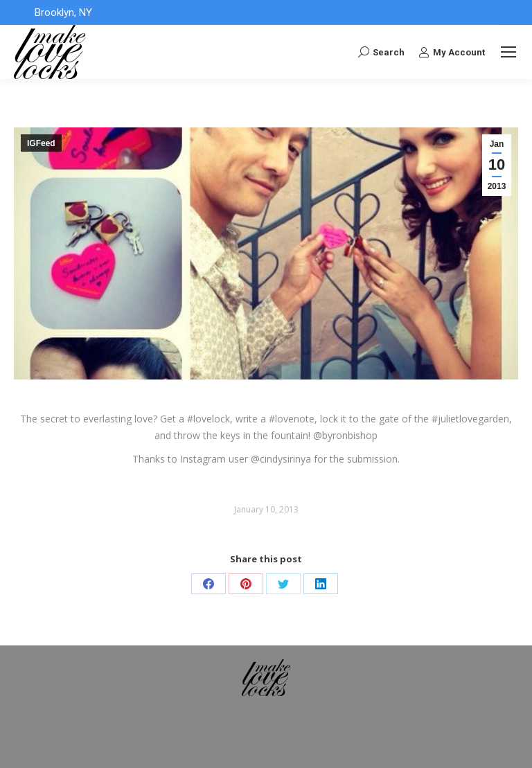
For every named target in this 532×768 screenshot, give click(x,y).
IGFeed (41, 143)
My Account (452, 52)
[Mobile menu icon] (508, 52)
